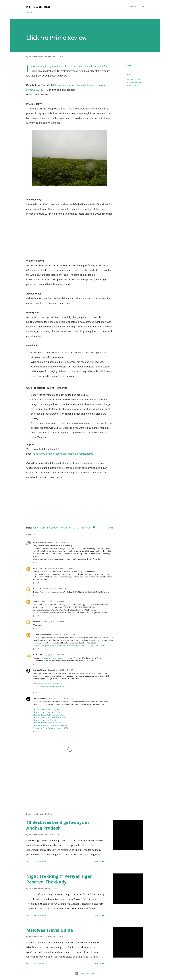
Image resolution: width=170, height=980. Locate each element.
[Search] (133, 7)
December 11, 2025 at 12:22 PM (61, 698)
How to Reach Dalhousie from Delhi (49, 715)
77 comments (40, 861)
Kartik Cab (38, 655)
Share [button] (129, 66)
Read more (99, 861)
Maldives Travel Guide (50, 930)
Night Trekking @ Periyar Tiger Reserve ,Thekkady (59, 879)
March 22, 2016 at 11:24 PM (53, 601)
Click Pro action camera (135, 82)
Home (30, 12)
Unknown (37, 589)
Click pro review (132, 86)
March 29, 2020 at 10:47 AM (64, 634)
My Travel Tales (38, 7)
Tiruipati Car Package (42, 634)
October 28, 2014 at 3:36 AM (57, 542)
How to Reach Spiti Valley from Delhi (50, 710)
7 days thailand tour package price (49, 686)
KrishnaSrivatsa (40, 568)
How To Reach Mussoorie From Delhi (50, 725)
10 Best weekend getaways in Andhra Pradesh (58, 825)
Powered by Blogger (85, 973)
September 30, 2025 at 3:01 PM (60, 670)
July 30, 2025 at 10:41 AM (54, 655)
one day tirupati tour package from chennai (86, 645)
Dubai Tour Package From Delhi (47, 684)
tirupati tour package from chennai (49, 645)
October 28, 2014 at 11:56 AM (60, 568)
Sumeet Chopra (40, 670)
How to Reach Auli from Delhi (46, 720)
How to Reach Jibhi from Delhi (47, 712)
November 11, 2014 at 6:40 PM (55, 589)
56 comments (40, 915)
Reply (36, 563)
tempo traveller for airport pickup (55, 658)
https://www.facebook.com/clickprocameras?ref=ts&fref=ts (63, 454)
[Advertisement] (66, 783)
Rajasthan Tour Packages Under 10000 (51, 728)
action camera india (133, 79)
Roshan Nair (38, 542)
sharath (37, 601)
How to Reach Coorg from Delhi (48, 723)
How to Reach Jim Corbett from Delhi (50, 717)
